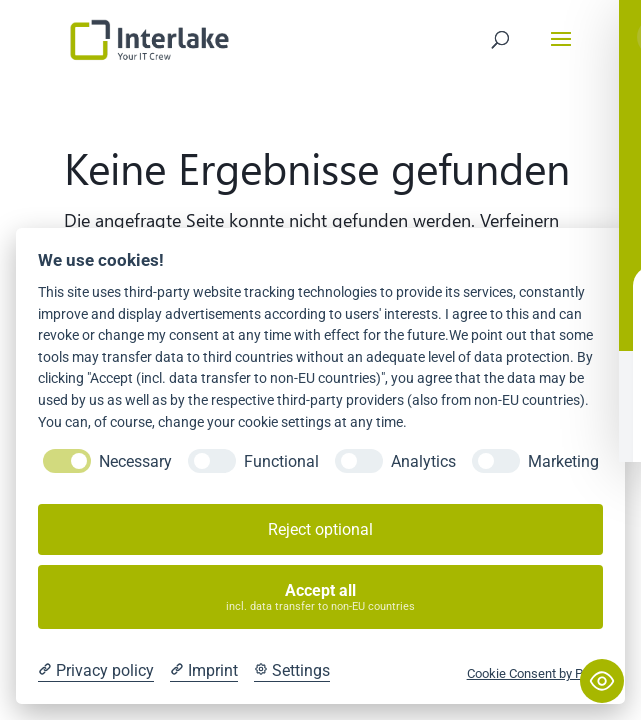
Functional (281, 461)
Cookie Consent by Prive (535, 673)
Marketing (563, 461)
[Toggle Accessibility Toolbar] (602, 681)
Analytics (423, 461)
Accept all (321, 597)
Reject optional (320, 529)
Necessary (135, 461)
